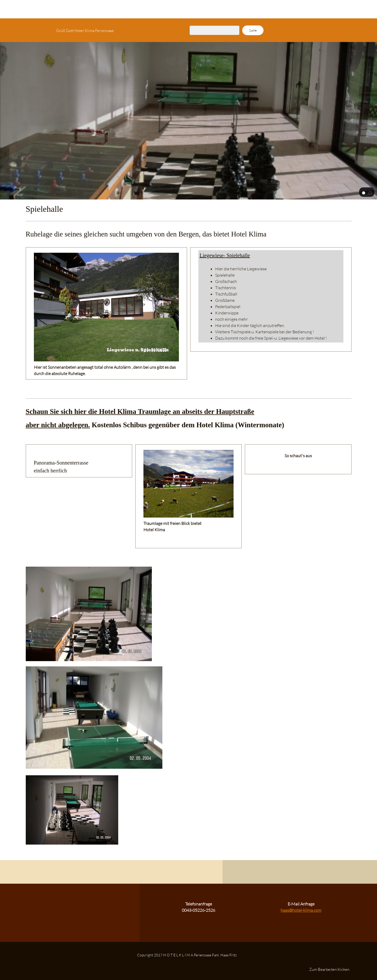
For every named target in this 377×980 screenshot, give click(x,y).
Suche (253, 30)
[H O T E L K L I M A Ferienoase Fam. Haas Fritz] (32, 30)
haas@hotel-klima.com (301, 910)
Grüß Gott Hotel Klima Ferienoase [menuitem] (85, 30)
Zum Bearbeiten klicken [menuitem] (329, 969)
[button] (364, 192)
